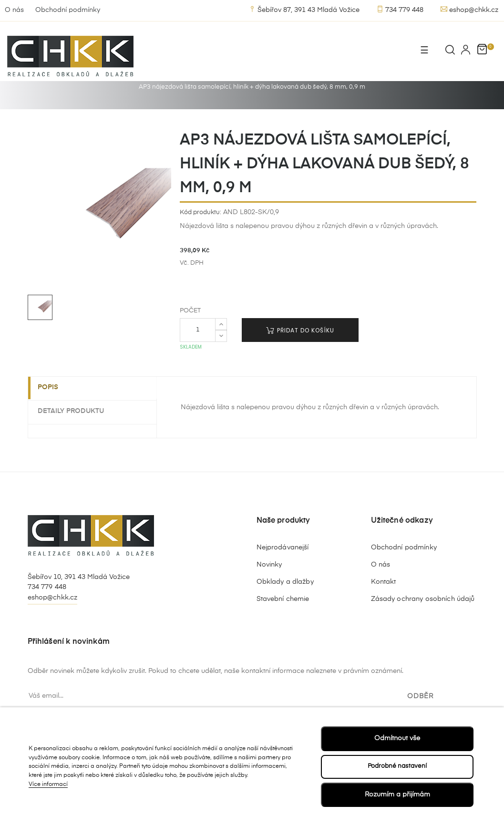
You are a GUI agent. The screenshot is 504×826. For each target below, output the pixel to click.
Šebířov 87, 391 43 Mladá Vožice (304, 10)
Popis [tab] (53, 413)
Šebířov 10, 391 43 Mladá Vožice (79, 602)
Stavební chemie (283, 624)
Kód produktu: (201, 238)
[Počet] (198, 355)
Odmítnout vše (397, 738)
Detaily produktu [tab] (76, 436)
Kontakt (384, 607)
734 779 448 (400, 10)
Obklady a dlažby (285, 607)
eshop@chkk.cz (469, 10)
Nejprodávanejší (283, 573)
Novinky (269, 590)
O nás (14, 10)
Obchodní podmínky (68, 10)
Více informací (48, 784)
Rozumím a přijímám (397, 795)
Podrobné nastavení (397, 766)
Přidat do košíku (300, 356)
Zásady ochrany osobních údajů (423, 624)
